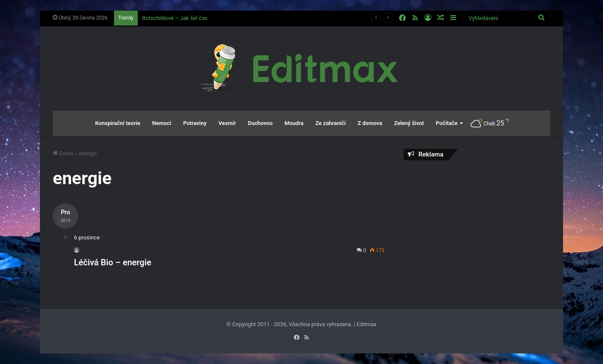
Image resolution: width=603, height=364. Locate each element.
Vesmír (227, 123)
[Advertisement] (477, 228)
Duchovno (260, 123)
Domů (63, 153)
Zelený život (409, 123)
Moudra (294, 123)
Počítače (447, 123)
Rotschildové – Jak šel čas (175, 18)
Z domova (370, 123)
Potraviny (195, 123)
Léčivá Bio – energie (113, 262)
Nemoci (162, 123)
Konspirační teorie (118, 123)
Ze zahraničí (331, 123)
